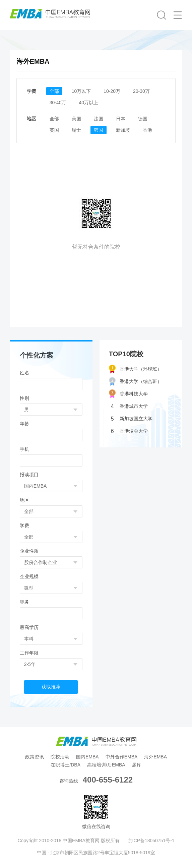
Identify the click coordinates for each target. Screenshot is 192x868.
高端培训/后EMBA (106, 765)
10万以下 (81, 91)
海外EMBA (155, 757)
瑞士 (76, 130)
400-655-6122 (108, 780)
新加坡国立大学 (132, 419)
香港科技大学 (128, 394)
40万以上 (88, 103)
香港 (147, 130)
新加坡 (123, 130)
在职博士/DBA (66, 765)
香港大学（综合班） (135, 382)
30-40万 (58, 103)
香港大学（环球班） (135, 369)
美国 (76, 119)
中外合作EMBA (122, 757)
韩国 (99, 130)
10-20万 (112, 91)
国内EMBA (87, 757)
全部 (54, 91)
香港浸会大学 (129, 431)
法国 (99, 119)
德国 (143, 119)
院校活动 (60, 757)
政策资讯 (35, 757)
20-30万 (141, 91)
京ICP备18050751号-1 (151, 841)
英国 (54, 130)
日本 (121, 119)
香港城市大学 (129, 406)
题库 (137, 765)
